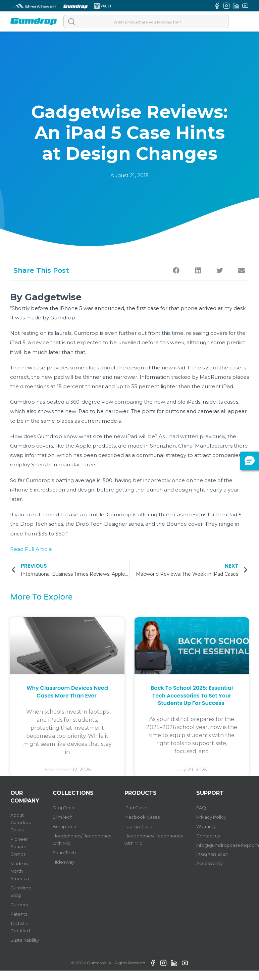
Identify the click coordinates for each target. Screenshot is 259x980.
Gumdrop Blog (21, 891)
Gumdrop (63, 318)
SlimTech (63, 817)
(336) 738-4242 (212, 855)
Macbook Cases (142, 817)
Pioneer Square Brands (19, 846)
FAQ (201, 808)
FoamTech (64, 853)
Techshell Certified (20, 927)
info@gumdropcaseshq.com (228, 845)
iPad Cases (136, 808)
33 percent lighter (154, 386)
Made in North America (20, 871)
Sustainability (25, 940)
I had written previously (196, 436)
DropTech (63, 808)
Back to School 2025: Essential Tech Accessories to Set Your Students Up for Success (192, 695)
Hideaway (64, 862)
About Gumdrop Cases (21, 822)
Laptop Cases (139, 826)
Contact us (208, 836)
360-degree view (92, 402)
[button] (176, 270)
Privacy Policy (211, 817)
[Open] (242, 21)
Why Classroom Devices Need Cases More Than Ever (67, 692)
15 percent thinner (80, 386)
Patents (19, 914)
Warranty (206, 826)
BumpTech (64, 826)
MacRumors (215, 377)
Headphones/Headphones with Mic (82, 839)
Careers (19, 905)
